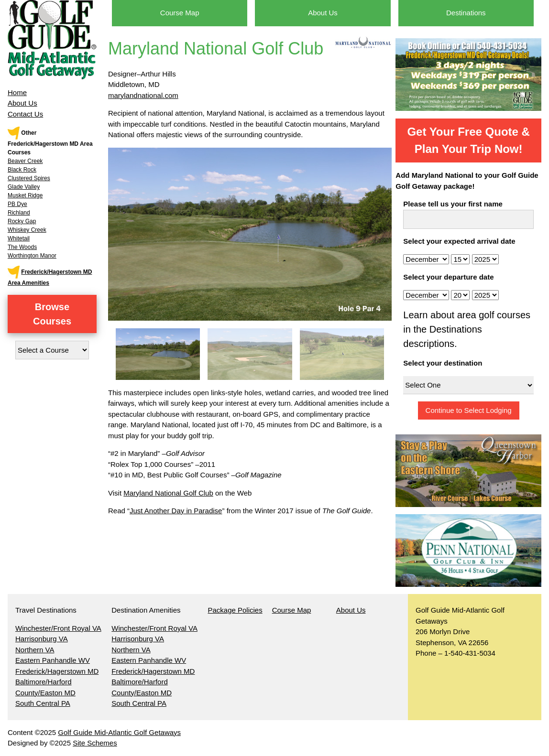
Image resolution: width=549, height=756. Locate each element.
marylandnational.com (143, 95)
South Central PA (43, 703)
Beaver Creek (25, 161)
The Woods (22, 247)
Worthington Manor (32, 256)
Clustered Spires (29, 178)
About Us (22, 103)
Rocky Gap (22, 221)
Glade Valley (24, 187)
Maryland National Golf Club (168, 493)
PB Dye (17, 204)
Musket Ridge (25, 195)
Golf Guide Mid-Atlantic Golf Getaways (119, 732)
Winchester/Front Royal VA (58, 628)
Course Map (180, 13)
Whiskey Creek (27, 230)
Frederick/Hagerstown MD (57, 671)
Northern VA (35, 650)
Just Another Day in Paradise (176, 511)
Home (17, 92)
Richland (19, 213)
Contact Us (25, 114)
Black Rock (22, 170)
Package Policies (235, 610)
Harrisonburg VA (42, 639)
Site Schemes (95, 743)
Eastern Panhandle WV (53, 660)
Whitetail (19, 238)
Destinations (466, 13)
